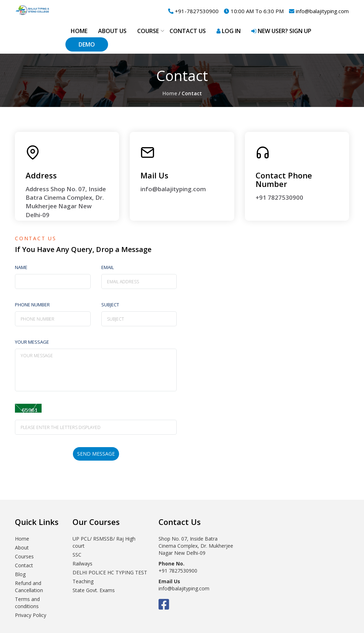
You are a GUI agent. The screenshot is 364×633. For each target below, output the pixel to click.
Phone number (32, 305)
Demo (87, 44)
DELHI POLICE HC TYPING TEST (110, 572)
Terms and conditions (27, 603)
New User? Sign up (281, 31)
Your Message (32, 342)
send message (96, 454)
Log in (229, 31)
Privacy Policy (31, 615)
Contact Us (188, 31)
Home (79, 31)
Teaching (83, 581)
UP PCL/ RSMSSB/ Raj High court (104, 542)
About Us (112, 31)
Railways (82, 564)
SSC (77, 555)
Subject (110, 305)
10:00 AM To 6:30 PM (254, 11)
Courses (24, 556)
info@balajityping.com (319, 11)
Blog (20, 574)
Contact (24, 565)
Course (148, 31)
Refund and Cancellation (29, 587)
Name (21, 267)
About (22, 548)
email (108, 267)
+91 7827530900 (279, 197)
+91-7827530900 (193, 11)
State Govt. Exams (94, 590)
